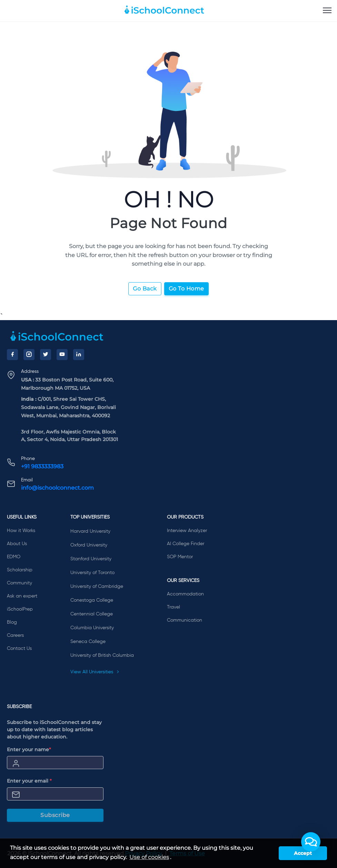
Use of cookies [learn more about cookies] (149, 857)
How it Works (21, 531)
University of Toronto (92, 573)
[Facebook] (12, 355)
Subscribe (55, 815)
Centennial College (92, 614)
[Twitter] (46, 355)
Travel (174, 607)
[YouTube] (62, 355)
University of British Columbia (102, 655)
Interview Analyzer (187, 531)
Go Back (145, 289)
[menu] (327, 11)
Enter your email (29, 781)
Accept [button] (303, 853)
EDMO (14, 557)
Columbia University (92, 628)
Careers (15, 635)
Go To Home (186, 289)
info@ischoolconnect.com (57, 488)
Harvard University (90, 531)
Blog (12, 622)
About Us (17, 544)
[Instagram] (29, 355)
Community (19, 583)
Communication (185, 620)
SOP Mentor (180, 557)
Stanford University (91, 559)
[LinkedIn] (79, 355)
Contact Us (19, 649)
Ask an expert (22, 596)
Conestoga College (92, 600)
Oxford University (89, 545)
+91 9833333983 (42, 466)
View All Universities (95, 672)
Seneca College (88, 642)
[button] (311, 842)
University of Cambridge (97, 586)
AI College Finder (186, 544)
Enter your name (29, 749)
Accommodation (185, 594)
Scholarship (20, 570)
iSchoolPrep (20, 609)
